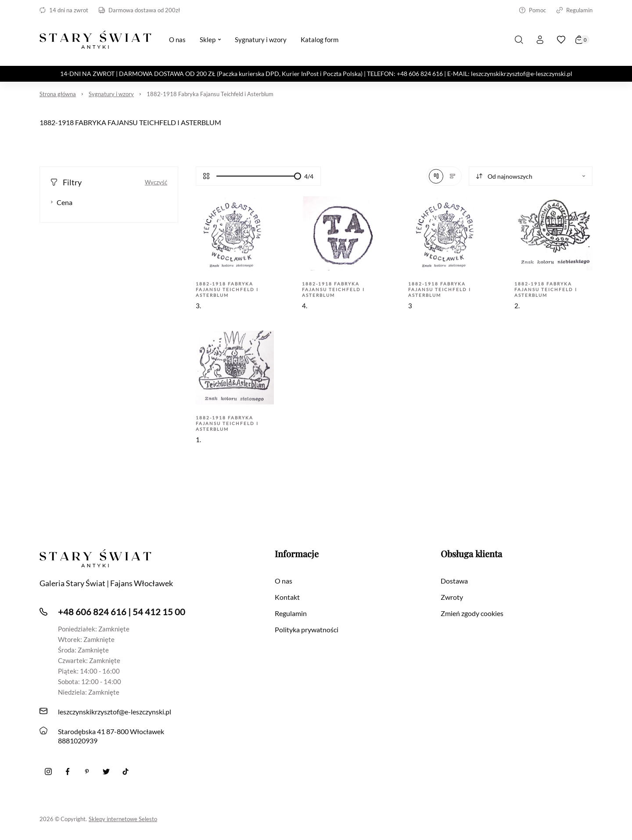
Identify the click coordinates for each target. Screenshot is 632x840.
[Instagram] (48, 772)
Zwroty (452, 597)
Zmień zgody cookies (472, 613)
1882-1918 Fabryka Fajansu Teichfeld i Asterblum (210, 94)
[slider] (298, 176)
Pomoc (533, 10)
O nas (284, 581)
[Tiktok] (126, 772)
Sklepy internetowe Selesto (123, 819)
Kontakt (287, 597)
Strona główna (58, 94)
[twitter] (106, 772)
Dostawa (454, 581)
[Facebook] (68, 772)
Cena (61, 202)
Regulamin (575, 10)
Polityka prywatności (307, 629)
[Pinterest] (87, 772)
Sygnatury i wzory (111, 94)
